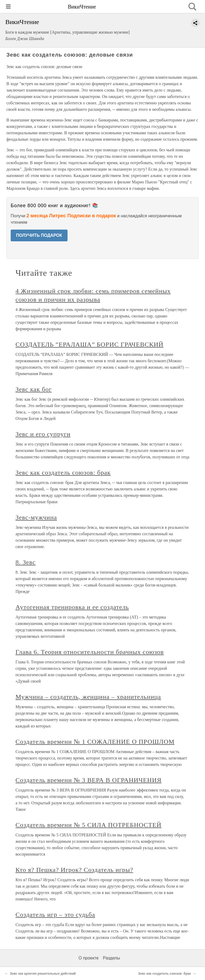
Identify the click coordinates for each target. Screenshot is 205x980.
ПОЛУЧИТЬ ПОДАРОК (39, 235)
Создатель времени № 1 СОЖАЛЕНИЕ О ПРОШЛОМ (95, 742)
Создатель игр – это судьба (55, 915)
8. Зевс (25, 562)
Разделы (111, 958)
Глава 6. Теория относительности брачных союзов (90, 652)
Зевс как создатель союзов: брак (63, 473)
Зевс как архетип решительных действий (43, 974)
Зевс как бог (34, 389)
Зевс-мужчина (36, 517)
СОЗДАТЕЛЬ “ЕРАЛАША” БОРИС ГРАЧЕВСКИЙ (89, 344)
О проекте (88, 958)
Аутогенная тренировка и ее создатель (72, 607)
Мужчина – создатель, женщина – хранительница (88, 697)
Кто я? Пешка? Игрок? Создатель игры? (74, 870)
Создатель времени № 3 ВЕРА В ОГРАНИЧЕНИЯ (88, 780)
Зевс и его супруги (43, 434)
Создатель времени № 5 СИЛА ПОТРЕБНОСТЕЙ (88, 825)
